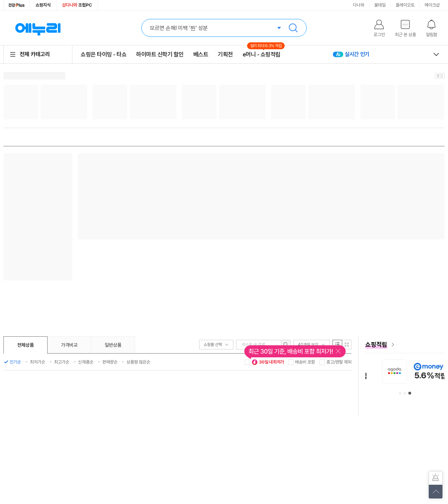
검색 (293, 28)
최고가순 (62, 362)
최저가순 (38, 362)
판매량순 (110, 362)
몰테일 (380, 5)
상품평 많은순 (138, 362)
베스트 (201, 54)
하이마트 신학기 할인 (160, 54)
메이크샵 (432, 5)
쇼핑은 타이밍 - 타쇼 (104, 54)
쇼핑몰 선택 (216, 345)
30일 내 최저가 (268, 362)
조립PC (77, 5)
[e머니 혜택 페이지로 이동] (405, 345)
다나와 (359, 5)
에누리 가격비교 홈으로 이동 (38, 28)
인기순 (15, 362)
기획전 (225, 54)
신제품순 (86, 362)
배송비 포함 (305, 362)
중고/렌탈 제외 (339, 362)
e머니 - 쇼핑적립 (262, 54)
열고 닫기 (436, 54)
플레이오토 (405, 5)
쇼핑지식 (43, 5)
